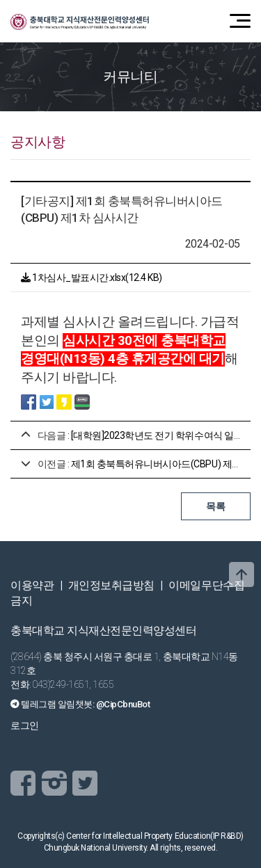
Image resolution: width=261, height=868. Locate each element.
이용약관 (32, 585)
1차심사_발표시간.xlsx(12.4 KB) (92, 278)
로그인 (25, 725)
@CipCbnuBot (123, 704)
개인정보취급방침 (111, 585)
